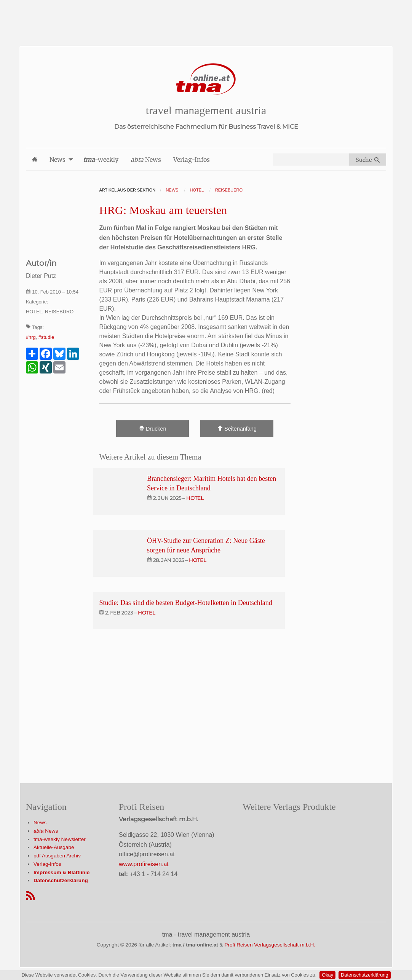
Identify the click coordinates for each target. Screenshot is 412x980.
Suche (368, 160)
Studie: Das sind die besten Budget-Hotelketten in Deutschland (185, 603)
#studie (46, 337)
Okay (327, 975)
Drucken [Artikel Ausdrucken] (153, 429)
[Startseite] (206, 79)
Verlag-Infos (47, 864)
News (40, 823)
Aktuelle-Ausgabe (54, 847)
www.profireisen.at (144, 864)
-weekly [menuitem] (101, 160)
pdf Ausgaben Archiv (57, 856)
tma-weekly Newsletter (60, 839)
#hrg (31, 337)
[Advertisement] (206, 17)
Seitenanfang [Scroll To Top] (237, 429)
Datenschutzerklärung (364, 975)
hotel (195, 498)
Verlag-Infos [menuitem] (192, 160)
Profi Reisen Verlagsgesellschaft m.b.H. (270, 945)
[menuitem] (35, 159)
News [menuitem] (57, 160)
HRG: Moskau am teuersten (163, 210)
